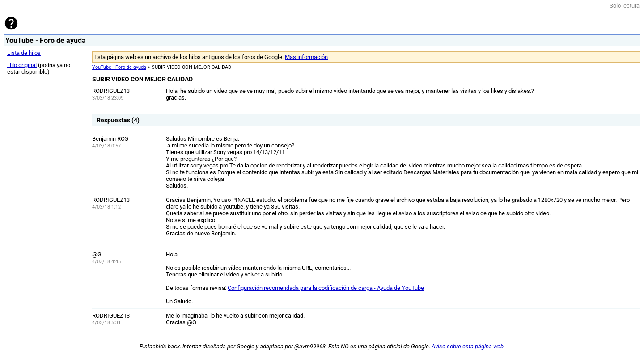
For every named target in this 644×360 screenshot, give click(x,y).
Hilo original (22, 65)
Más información (306, 57)
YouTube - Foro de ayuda (119, 67)
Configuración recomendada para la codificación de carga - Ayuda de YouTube (326, 288)
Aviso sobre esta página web (468, 346)
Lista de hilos (24, 53)
